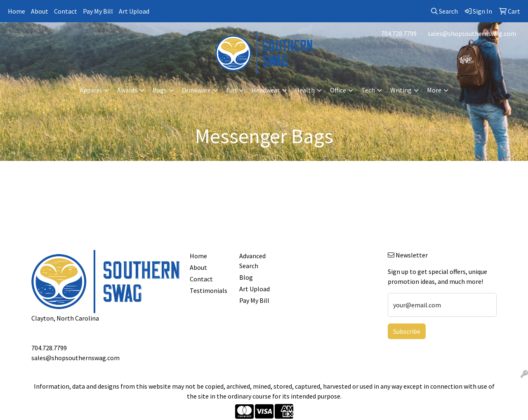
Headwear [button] (266, 90)
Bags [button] (160, 90)
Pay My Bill (98, 11)
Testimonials (209, 290)
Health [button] (305, 90)
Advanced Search (252, 261)
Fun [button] (231, 90)
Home (16, 11)
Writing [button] (401, 90)
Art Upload (134, 11)
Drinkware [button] (196, 90)
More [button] (434, 90)
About (40, 11)
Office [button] (338, 90)
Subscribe (407, 331)
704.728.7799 (399, 33)
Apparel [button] (91, 90)
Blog (246, 277)
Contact (66, 11)
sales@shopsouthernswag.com (472, 33)
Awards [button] (127, 90)
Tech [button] (368, 90)
